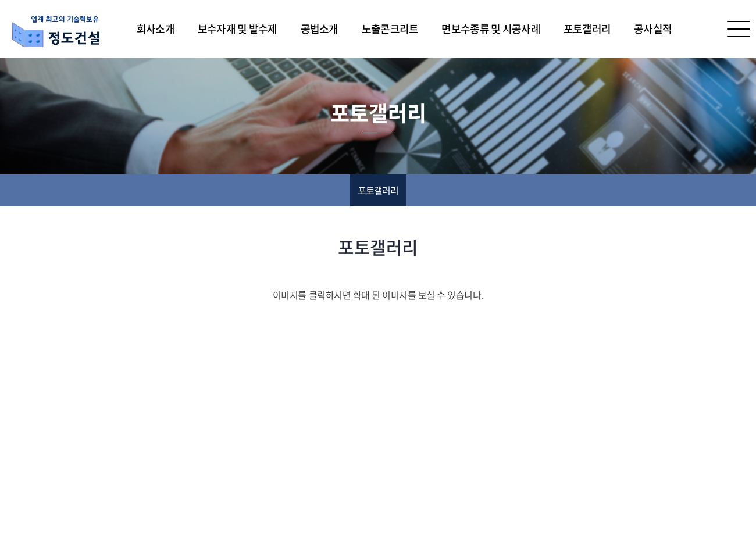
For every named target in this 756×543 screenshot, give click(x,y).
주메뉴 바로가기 (0, 0)
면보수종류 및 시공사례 (491, 29)
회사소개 (156, 29)
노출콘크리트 (390, 29)
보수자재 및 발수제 (238, 29)
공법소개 (320, 29)
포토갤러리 (587, 29)
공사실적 (653, 29)
